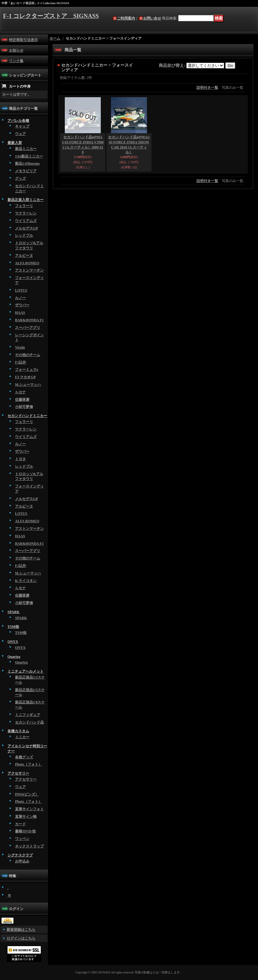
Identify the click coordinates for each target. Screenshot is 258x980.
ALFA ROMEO (27, 263)
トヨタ (20, 459)
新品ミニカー (26, 149)
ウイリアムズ (26, 221)
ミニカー (22, 737)
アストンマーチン (29, 270)
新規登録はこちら (21, 930)
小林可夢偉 (24, 407)
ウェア (20, 134)
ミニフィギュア (28, 715)
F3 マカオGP (25, 377)
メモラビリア (26, 171)
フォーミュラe (27, 370)
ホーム (55, 38)
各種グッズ (24, 757)
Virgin (20, 347)
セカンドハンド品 (29, 722)
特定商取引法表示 (23, 40)
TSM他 (13, 627)
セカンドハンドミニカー (27, 416)
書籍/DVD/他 (25, 831)
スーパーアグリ (28, 328)
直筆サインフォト (29, 809)
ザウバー (22, 305)
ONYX (13, 642)
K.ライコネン (26, 581)
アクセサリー (18, 773)
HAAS (20, 313)
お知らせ (16, 50)
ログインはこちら (21, 938)
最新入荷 (15, 143)
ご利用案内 (126, 18)
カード (20, 824)
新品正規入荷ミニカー (25, 200)
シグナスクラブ (20, 855)
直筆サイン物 (26, 817)
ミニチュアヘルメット (25, 671)
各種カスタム (18, 731)
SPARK (13, 612)
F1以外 (21, 362)
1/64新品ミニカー (29, 156)
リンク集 (16, 61)
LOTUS (21, 290)
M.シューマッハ (28, 385)
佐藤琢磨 (22, 400)
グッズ (20, 178)
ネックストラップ (29, 846)
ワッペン (22, 839)
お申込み (22, 861)
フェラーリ (24, 206)
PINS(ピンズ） (27, 794)
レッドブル (24, 235)
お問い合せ (152, 18)
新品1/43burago (27, 163)
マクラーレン (26, 213)
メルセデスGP (27, 228)
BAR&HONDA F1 (29, 320)
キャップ (22, 126)
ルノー (20, 298)
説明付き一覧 (207, 88)
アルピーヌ (24, 256)
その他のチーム (28, 355)
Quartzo (14, 657)
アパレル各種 (18, 121)
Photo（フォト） (28, 764)
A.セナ (20, 392)
